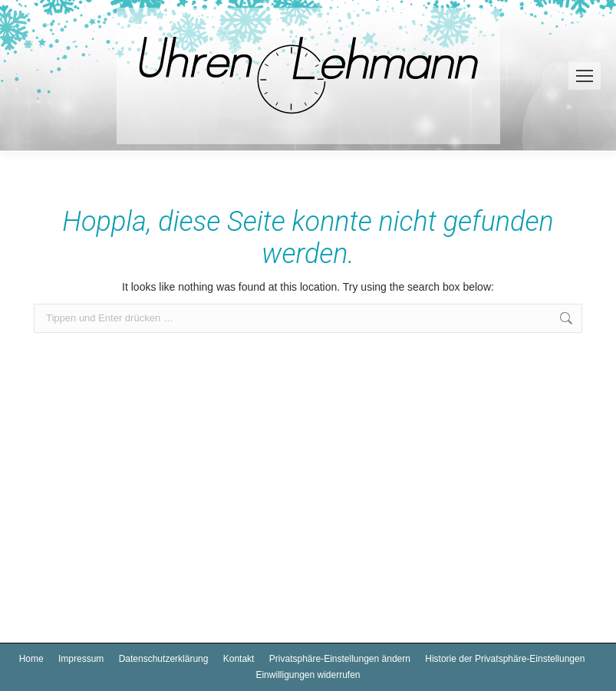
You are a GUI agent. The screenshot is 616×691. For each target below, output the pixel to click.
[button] (340, 659)
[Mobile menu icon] (585, 76)
